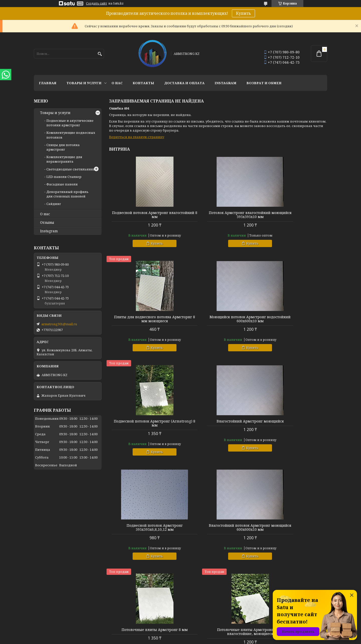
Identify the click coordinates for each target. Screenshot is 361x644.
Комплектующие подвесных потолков (216, 604)
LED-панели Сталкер (64, 177)
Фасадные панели (62, 184)
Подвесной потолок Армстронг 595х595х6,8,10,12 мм (144, 423)
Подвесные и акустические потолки (214, 598)
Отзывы (47, 223)
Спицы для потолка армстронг (63, 147)
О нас (117, 83)
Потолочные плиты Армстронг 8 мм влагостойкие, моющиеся (144, 527)
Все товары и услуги (305, 572)
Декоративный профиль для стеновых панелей (67, 194)
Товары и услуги (84, 83)
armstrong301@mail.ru (59, 324)
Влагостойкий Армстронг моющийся (292, 319)
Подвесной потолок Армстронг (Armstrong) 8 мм (218, 319)
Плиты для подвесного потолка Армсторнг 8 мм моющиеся (292, 215)
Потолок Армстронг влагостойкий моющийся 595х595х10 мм (218, 215)
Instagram (225, 83)
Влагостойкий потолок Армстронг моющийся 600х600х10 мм (218, 423)
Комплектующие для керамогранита (64, 159)
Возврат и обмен (264, 83)
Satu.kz (205, 635)
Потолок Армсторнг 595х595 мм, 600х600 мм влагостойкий (218, 527)
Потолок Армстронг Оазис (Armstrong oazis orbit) (292, 527)
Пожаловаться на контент (195, 639)
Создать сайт (97, 4)
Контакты (143, 83)
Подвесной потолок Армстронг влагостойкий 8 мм (144, 215)
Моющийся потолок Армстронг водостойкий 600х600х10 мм (144, 319)
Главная (48, 83)
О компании (119, 598)
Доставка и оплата (184, 83)
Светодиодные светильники (71, 169)
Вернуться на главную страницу (137, 137)
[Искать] (100, 54)
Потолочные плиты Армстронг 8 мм (292, 423)
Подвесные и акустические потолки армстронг (70, 123)
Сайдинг (54, 204)
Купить (243, 13)
